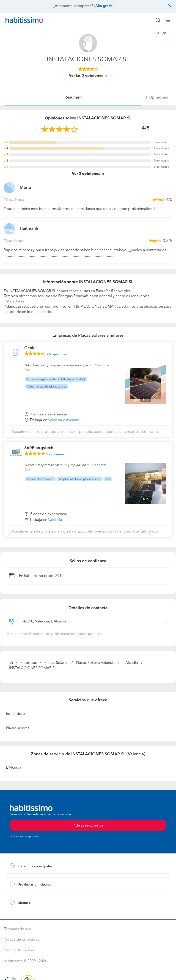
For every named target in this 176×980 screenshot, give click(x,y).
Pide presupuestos (88, 826)
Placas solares (18, 728)
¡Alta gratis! (104, 6)
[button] (88, 866)
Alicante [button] (73, 420)
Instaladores (16, 714)
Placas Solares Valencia (95, 663)
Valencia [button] (55, 420)
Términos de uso (17, 929)
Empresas (29, 663)
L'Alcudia (130, 663)
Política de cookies (19, 950)
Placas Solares (56, 663)
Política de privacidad (22, 940)
